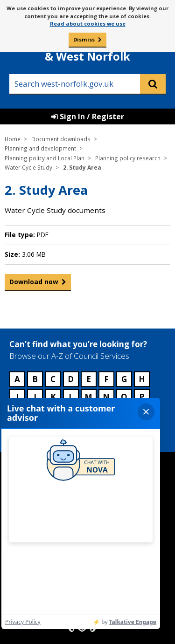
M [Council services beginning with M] (88, 397)
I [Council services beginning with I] (17, 397)
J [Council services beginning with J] (35, 397)
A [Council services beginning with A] (17, 379)
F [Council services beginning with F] (106, 379)
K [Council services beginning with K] (53, 397)
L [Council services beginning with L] (71, 397)
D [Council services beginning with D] (71, 379)
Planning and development (40, 148)
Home (13, 139)
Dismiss (84, 39)
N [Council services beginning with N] (106, 397)
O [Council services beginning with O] (124, 397)
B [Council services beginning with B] (35, 379)
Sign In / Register (88, 116)
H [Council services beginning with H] (142, 379)
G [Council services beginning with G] (124, 379)
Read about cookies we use (88, 24)
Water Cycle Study (28, 167)
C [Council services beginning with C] (53, 379)
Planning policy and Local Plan (45, 158)
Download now (34, 284)
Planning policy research (128, 158)
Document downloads (61, 139)
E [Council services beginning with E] (89, 379)
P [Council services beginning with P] (142, 397)
